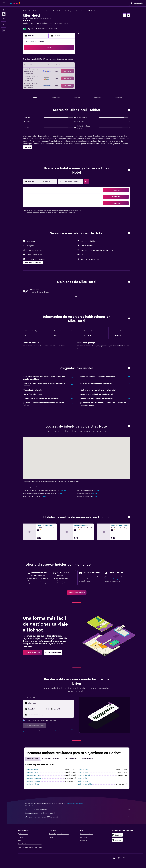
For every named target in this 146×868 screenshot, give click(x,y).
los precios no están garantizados (73, 803)
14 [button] (59, 65)
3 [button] (39, 60)
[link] (77, 593)
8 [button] (65, 60)
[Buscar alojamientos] (4, 14)
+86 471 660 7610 (29, 26)
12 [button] (49, 65)
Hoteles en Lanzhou (84, 781)
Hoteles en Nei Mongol (66, 11)
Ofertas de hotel (28, 11)
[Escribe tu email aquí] (51, 715)
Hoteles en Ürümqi (83, 775)
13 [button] (54, 65)
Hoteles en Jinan (83, 778)
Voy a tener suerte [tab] (71, 759)
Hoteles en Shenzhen (33, 775)
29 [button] (64, 76)
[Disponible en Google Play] (117, 835)
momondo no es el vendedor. (78, 809)
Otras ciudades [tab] (33, 759)
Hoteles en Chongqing (34, 778)
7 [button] (59, 60)
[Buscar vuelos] (4, 10)
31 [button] (39, 81)
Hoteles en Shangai (32, 769)
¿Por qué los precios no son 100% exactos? (78, 817)
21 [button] (59, 71)
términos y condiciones (57, 730)
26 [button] (49, 76)
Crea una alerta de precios (114, 579)
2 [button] (70, 55)
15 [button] (65, 65)
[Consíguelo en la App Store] (117, 840)
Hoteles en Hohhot (80, 11)
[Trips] (4, 25)
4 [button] (44, 60)
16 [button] (70, 65)
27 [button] (54, 76)
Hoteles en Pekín (83, 769)
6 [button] (54, 60)
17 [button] (39, 71)
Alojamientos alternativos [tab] (51, 759)
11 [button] (44, 65)
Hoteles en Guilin (83, 772)
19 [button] (49, 71)
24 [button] (39, 76)
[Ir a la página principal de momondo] (14, 3)
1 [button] (64, 55)
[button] (4, 3)
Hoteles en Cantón (32, 772)
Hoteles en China (51, 11)
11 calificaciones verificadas (47, 29)
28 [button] (59, 76)
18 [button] (44, 71)
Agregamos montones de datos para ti (78, 813)
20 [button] (54, 71)
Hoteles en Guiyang (33, 784)
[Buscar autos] (4, 19)
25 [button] (44, 76)
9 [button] (70, 60)
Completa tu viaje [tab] (88, 759)
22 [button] (64, 71)
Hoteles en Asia (39, 11)
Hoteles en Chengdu (33, 781)
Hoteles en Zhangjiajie (84, 784)
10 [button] (39, 65)
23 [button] (70, 71)
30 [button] (70, 76)
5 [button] (49, 60)
